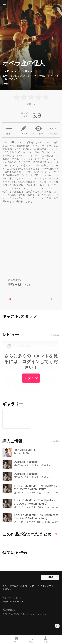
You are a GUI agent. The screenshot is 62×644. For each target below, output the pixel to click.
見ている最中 (38, 130)
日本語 (50, 577)
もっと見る (53, 130)
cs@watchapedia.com (13, 602)
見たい (9, 130)
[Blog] (57, 626)
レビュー (24, 130)
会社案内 (7, 589)
